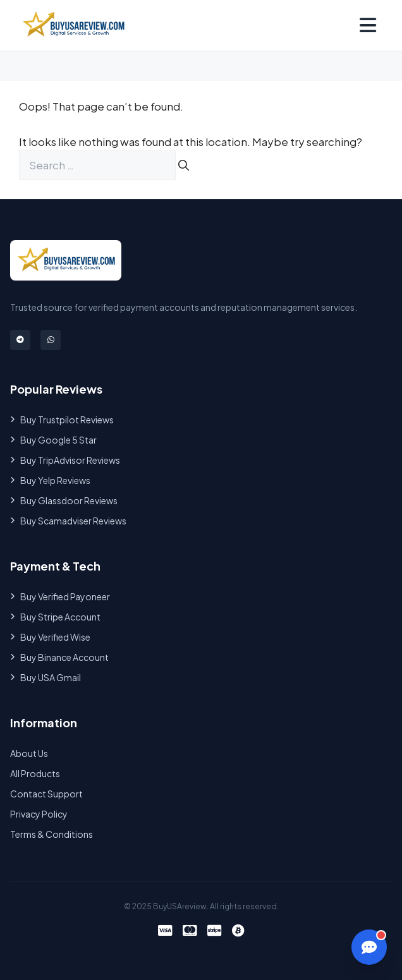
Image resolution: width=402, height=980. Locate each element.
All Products (35, 773)
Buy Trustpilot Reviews (62, 420)
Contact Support (46, 794)
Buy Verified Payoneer (60, 596)
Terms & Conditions (52, 834)
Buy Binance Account (59, 657)
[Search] (184, 166)
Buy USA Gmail (46, 677)
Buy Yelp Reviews (50, 480)
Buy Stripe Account (55, 617)
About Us (29, 753)
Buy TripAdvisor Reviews (65, 460)
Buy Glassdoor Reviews (64, 500)
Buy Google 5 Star (53, 440)
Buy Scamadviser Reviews (68, 521)
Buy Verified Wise (50, 637)
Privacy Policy (39, 814)
